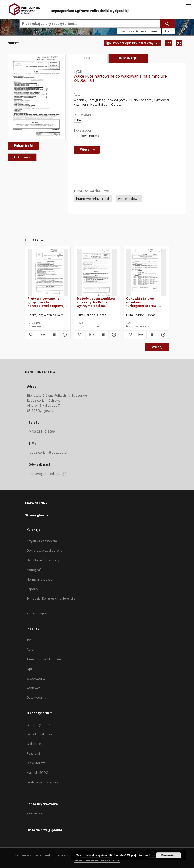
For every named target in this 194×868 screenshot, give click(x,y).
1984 (77, 120)
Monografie (35, 570)
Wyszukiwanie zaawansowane (139, 31)
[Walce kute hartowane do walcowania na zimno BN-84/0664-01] (37, 96)
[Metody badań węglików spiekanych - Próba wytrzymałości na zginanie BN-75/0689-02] (97, 272)
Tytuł (30, 640)
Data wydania (36, 698)
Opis (30, 669)
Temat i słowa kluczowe (44, 659)
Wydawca (33, 688)
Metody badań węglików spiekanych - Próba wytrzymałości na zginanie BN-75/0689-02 (96, 302)
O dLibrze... (35, 744)
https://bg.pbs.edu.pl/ (47, 474)
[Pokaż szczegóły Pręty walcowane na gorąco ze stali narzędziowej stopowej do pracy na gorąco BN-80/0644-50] (64, 335)
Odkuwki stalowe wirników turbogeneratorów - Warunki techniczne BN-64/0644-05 (145, 302)
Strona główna (37, 515)
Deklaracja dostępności (44, 782)
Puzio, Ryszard (140, 100)
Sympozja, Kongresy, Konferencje (51, 599)
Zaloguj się (35, 813)
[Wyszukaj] (167, 23)
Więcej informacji (139, 855)
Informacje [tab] (128, 58)
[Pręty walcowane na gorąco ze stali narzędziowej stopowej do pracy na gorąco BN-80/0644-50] (48, 272)
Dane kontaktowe (39, 734)
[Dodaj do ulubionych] (168, 43)
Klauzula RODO (38, 773)
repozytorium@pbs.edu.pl (48, 453)
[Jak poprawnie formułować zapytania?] (168, 31)
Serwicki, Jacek (116, 100)
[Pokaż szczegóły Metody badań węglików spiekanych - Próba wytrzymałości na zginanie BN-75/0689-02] (113, 335)
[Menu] (188, 4)
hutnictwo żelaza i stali (93, 199)
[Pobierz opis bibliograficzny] (42, 335)
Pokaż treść (23, 146)
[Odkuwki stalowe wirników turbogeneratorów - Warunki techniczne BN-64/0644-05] (146, 272)
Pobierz (20, 157)
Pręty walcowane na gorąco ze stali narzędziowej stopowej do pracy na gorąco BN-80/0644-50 (46, 302)
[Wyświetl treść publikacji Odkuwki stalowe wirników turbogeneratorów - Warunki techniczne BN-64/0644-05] (152, 335)
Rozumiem (169, 855)
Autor (31, 650)
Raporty (32, 589)
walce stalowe (129, 199)
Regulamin (34, 753)
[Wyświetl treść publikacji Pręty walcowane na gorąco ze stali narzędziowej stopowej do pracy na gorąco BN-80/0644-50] (54, 335)
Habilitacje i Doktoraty (43, 560)
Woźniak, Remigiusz (88, 100)
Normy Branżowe (39, 579)
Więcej (157, 347)
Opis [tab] (88, 58)
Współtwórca (36, 678)
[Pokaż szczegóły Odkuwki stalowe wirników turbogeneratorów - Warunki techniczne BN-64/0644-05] (163, 335)
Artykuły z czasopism (42, 541)
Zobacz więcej (37, 613)
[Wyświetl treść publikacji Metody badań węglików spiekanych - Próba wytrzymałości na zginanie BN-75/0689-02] (103, 335)
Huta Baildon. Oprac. (106, 104)
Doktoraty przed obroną (45, 551)
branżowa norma (86, 136)
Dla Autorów (36, 763)
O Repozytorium (39, 725)
